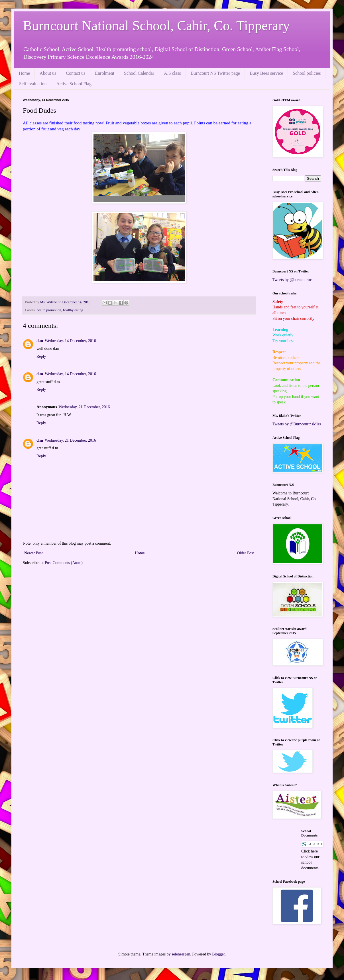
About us (48, 73)
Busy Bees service (266, 73)
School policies (307, 73)
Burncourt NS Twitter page (215, 73)
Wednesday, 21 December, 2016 (84, 407)
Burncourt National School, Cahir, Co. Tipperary (156, 26)
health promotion (49, 310)
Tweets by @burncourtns (292, 280)
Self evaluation (33, 84)
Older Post (246, 553)
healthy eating (73, 310)
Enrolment (105, 73)
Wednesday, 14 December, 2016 (70, 341)
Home (24, 73)
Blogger (218, 954)
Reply (41, 356)
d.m (40, 341)
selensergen (181, 954)
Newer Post (33, 553)
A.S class (172, 73)
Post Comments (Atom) (64, 563)
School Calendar (139, 73)
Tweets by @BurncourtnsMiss (297, 424)
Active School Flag (74, 84)
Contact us (76, 73)
